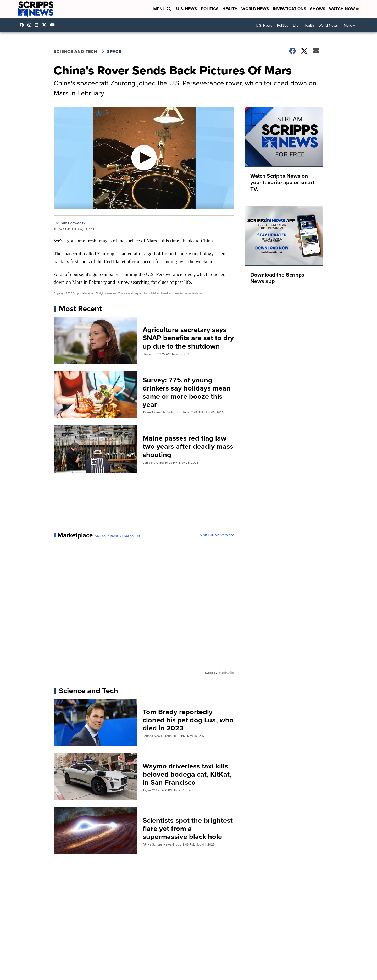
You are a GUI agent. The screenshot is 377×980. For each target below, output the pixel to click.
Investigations (290, 9)
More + (349, 26)
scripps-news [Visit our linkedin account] (38, 25)
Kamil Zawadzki (73, 223)
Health (230, 9)
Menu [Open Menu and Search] (162, 9)
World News (255, 9)
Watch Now (344, 9)
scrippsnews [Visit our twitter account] (46, 25)
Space (114, 52)
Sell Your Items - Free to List (117, 536)
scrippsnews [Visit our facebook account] (23, 25)
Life (296, 26)
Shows (318, 9)
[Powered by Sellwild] (227, 673)
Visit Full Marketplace (217, 535)
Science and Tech (76, 52)
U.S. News (187, 9)
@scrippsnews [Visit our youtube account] (54, 25)
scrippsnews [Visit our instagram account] (31, 25)
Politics (210, 9)
